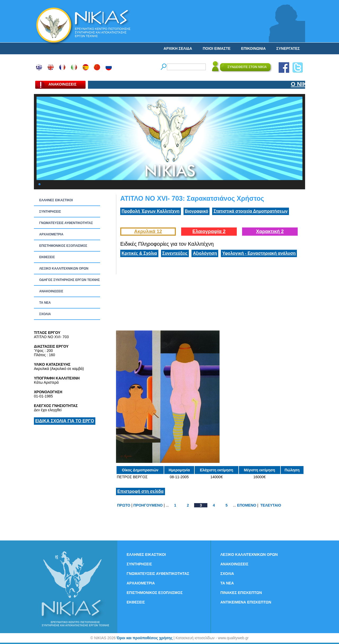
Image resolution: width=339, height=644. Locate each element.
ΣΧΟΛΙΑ (45, 314)
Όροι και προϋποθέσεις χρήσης (144, 638)
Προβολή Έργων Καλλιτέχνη (151, 211)
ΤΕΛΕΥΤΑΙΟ (271, 505)
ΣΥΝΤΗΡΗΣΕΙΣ (50, 212)
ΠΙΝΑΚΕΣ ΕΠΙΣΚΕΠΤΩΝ (241, 593)
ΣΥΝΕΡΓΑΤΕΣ (288, 48)
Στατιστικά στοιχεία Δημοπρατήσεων (251, 211)
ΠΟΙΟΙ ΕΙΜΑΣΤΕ (217, 48)
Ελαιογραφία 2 (209, 231)
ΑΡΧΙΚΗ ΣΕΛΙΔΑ (178, 48)
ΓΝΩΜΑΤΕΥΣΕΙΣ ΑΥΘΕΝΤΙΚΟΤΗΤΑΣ (66, 223)
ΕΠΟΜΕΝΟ (247, 505)
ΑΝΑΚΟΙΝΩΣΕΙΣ (51, 291)
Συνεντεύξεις (175, 253)
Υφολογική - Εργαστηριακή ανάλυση (259, 253)
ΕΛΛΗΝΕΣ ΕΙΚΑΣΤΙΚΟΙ (56, 200)
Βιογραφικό (197, 211)
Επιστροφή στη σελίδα (140, 491)
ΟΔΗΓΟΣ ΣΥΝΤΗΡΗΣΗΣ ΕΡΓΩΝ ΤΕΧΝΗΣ (70, 280)
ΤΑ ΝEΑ (45, 303)
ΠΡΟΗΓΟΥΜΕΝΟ (148, 505)
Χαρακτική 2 (270, 231)
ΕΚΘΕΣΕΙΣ (47, 257)
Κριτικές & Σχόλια (139, 253)
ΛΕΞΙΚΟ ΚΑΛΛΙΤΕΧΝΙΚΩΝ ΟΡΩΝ (64, 269)
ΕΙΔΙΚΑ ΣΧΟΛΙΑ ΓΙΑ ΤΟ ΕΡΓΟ (65, 421)
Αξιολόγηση (205, 253)
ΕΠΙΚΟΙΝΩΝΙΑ (253, 48)
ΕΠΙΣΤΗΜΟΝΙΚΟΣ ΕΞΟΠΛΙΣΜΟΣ (63, 246)
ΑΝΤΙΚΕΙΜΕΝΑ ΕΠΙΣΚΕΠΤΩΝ (246, 602)
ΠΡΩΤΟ (124, 505)
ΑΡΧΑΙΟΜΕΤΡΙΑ (51, 234)
